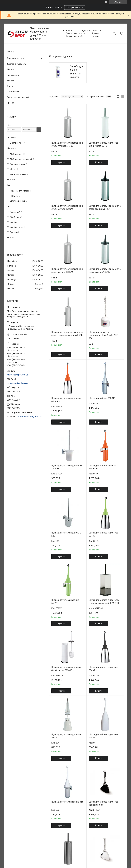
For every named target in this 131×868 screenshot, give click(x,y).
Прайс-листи (13, 75)
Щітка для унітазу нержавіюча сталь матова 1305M (67, 271)
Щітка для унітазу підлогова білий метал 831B (103, 144)
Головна (96, 36)
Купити (61, 162)
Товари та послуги (74, 33)
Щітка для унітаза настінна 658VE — (65, 602)
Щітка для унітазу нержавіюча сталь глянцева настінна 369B (67, 334)
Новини (10, 81)
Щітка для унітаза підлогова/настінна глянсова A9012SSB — (105, 602)
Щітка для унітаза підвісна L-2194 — (67, 534)
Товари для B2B (75, 8)
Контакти (68, 31)
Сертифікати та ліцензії (18, 97)
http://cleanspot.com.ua (18, 375)
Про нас (96, 33)
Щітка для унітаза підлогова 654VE (103, 534)
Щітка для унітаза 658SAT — (103, 398)
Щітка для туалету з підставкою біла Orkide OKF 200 (103, 335)
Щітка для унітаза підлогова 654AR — (66, 400)
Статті (10, 86)
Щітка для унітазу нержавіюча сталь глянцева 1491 (105, 207)
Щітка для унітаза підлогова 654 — (103, 736)
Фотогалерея (13, 92)
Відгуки (10, 69)
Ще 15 (12, 180)
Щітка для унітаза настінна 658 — (67, 803)
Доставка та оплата (91, 31)
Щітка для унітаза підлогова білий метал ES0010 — (66, 669)
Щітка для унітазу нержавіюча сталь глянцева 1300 (67, 144)
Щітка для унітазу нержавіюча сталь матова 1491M (105, 271)
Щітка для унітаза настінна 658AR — (103, 467)
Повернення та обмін (75, 36)
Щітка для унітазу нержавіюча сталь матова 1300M (67, 207)
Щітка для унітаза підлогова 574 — (66, 736)
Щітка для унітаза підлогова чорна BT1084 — (103, 803)
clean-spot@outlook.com (18, 383)
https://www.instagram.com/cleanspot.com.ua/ (30, 416)
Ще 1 (12, 238)
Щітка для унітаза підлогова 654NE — (103, 669)
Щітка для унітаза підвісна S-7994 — (67, 467)
